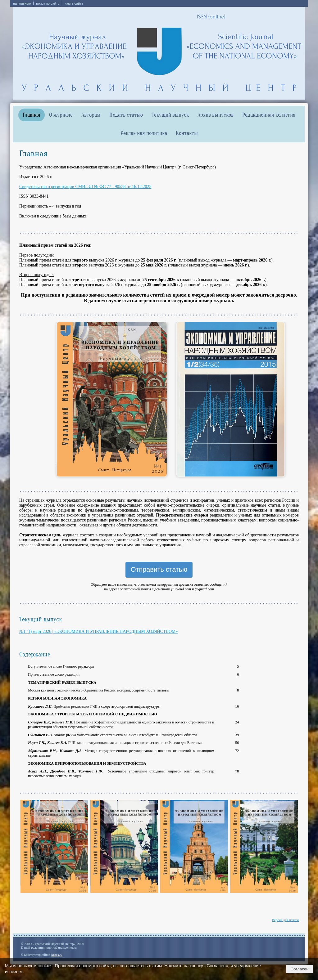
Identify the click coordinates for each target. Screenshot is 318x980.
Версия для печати (285, 920)
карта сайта (74, 3)
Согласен (299, 969)
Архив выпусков (216, 115)
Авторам (91, 115)
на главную (22, 3)
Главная (32, 115)
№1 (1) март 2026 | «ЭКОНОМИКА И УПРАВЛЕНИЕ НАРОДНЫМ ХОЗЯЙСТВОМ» (98, 631)
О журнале (61, 115)
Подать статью (126, 115)
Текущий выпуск (170, 115)
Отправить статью (159, 569)
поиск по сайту (48, 3)
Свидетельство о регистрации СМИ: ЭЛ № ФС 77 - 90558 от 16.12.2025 (85, 187)
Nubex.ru (57, 955)
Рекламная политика (144, 133)
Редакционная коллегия (269, 115)
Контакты (187, 133)
